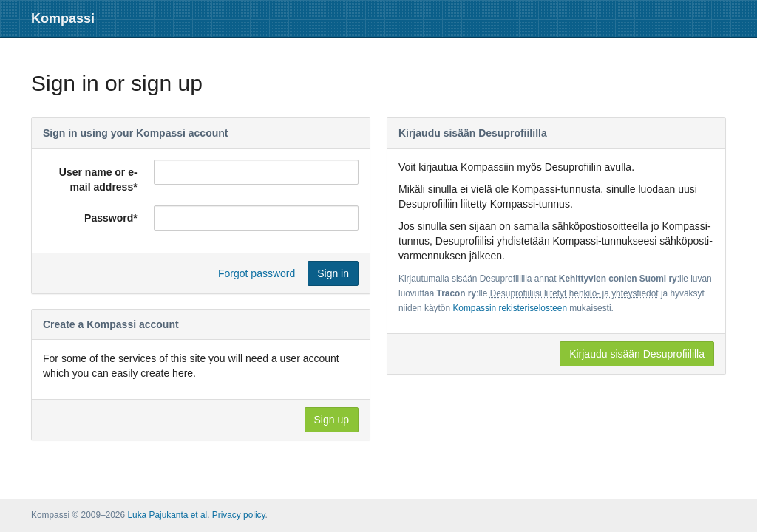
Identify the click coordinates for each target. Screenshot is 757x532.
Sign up (332, 420)
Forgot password (257, 273)
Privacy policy (239, 515)
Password (111, 218)
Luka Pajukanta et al (167, 515)
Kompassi (63, 18)
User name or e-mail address (98, 180)
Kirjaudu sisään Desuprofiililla (637, 354)
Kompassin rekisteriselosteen (510, 308)
